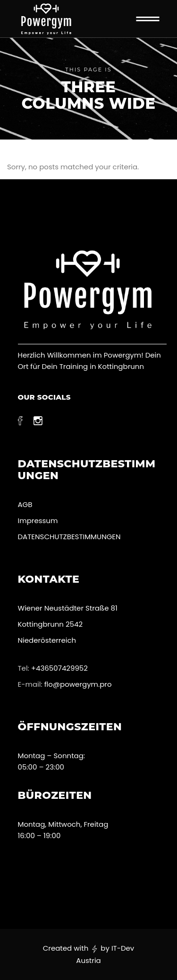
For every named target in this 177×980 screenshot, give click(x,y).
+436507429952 (59, 668)
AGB (25, 504)
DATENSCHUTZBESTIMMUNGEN (70, 537)
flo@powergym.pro (78, 684)
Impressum (38, 521)
